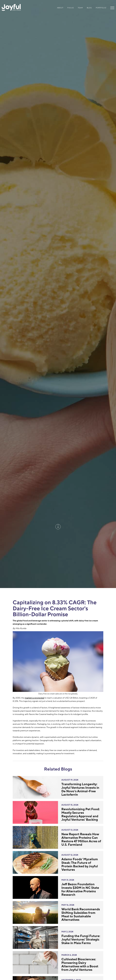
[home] (11, 8)
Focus (71, 8)
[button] (111, 8)
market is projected (34, 698)
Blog (89, 8)
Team (80, 8)
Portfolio (101, 8)
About (60, 8)
